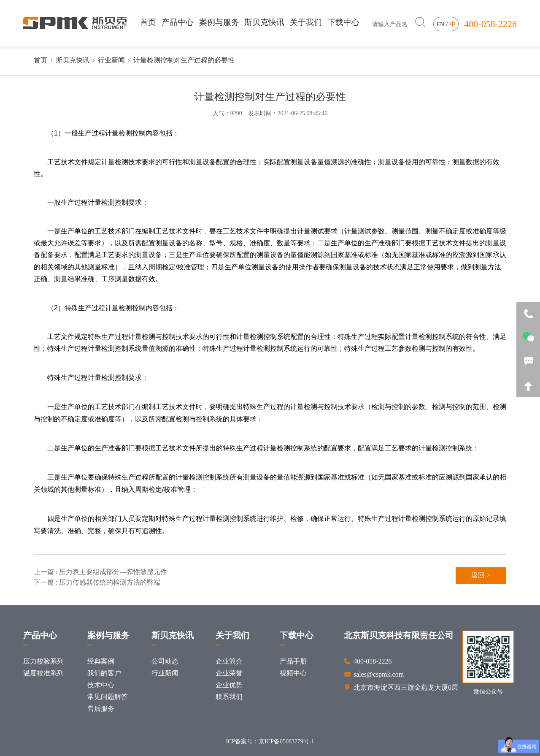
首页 (148, 22)
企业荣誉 (229, 673)
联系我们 (229, 697)
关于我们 (306, 22)
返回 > (481, 576)
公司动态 (165, 662)
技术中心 (101, 685)
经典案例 (101, 662)
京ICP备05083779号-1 (286, 742)
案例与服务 (219, 22)
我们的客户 (104, 673)
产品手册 (293, 662)
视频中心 (293, 673)
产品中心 (178, 22)
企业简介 (229, 662)
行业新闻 (111, 61)
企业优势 (229, 685)
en (441, 25)
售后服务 (101, 709)
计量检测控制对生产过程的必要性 (184, 61)
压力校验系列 (43, 662)
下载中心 (343, 22)
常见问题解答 (108, 697)
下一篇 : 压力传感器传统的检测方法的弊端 (97, 583)
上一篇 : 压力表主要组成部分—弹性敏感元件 (100, 572)
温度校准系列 (43, 673)
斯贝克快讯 (264, 22)
